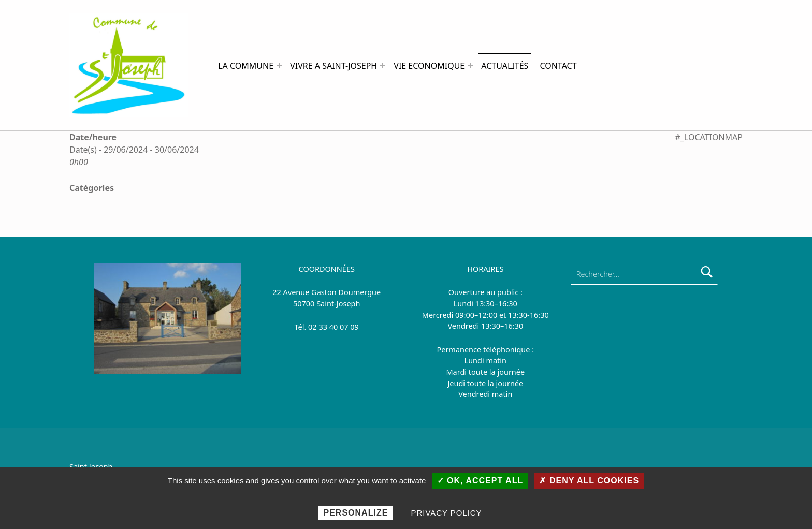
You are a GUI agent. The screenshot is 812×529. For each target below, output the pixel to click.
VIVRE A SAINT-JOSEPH (334, 66)
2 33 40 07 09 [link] (336, 327)
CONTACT (558, 66)
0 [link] (310, 327)
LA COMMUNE (246, 66)
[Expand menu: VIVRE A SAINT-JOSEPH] (383, 65)
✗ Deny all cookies (589, 481)
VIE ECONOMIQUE (429, 66)
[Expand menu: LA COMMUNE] (279, 65)
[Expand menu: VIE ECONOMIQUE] (470, 65)
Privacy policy (447, 513)
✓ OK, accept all (480, 481)
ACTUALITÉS (505, 66)
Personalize (356, 513)
